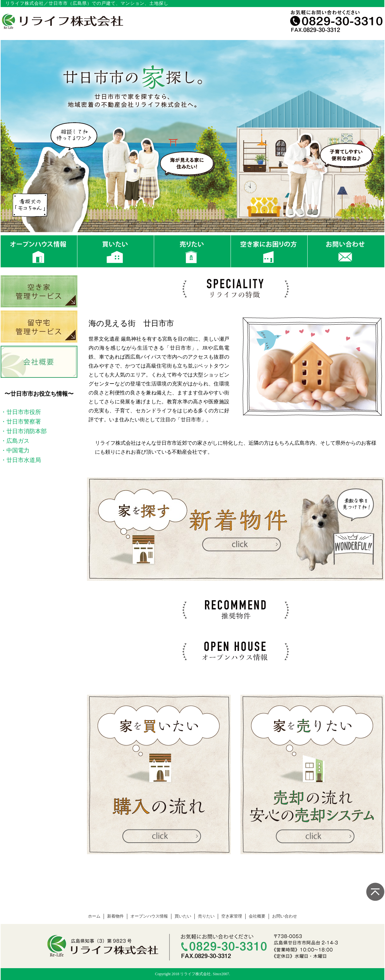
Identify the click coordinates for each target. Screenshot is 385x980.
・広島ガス (15, 441)
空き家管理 (232, 916)
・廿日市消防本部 (24, 431)
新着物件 (115, 916)
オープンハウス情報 (149, 916)
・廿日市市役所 (21, 412)
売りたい (206, 916)
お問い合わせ (285, 916)
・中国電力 (15, 450)
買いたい (183, 916)
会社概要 (257, 916)
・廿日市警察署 (21, 422)
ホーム (94, 916)
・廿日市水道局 (21, 460)
